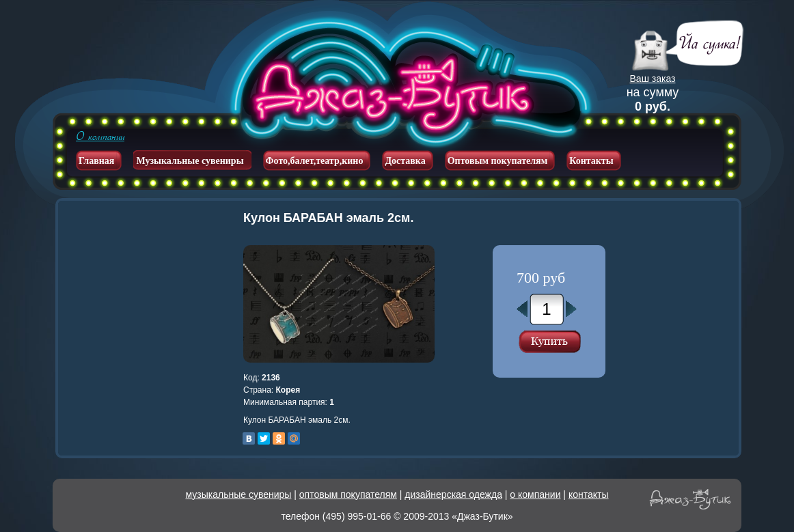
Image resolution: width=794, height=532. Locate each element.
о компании (535, 494)
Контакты (591, 161)
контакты (589, 494)
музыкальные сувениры (239, 494)
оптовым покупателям (348, 494)
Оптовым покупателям (498, 161)
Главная (96, 161)
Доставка (405, 161)
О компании (100, 137)
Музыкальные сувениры (190, 161)
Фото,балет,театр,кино (315, 161)
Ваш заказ (653, 79)
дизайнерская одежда (453, 494)
